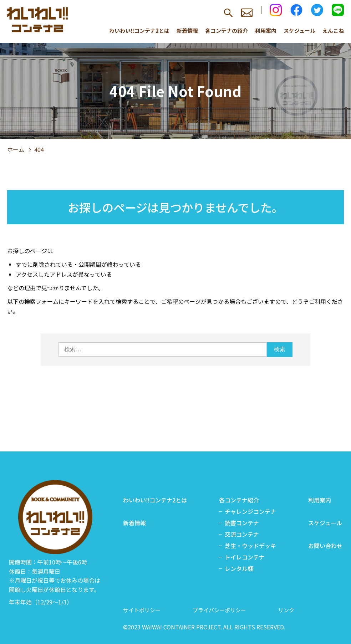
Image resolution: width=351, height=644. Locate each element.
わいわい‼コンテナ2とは (139, 30)
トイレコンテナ (245, 557)
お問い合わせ (325, 546)
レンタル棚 (239, 568)
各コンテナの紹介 (227, 30)
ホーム (16, 149)
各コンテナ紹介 (239, 500)
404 (39, 149)
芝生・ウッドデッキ (250, 546)
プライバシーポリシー (219, 610)
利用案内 (266, 30)
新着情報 (187, 30)
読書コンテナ (242, 523)
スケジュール (299, 30)
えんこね (333, 30)
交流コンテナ (242, 534)
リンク (286, 610)
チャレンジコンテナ (250, 511)
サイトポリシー (142, 610)
